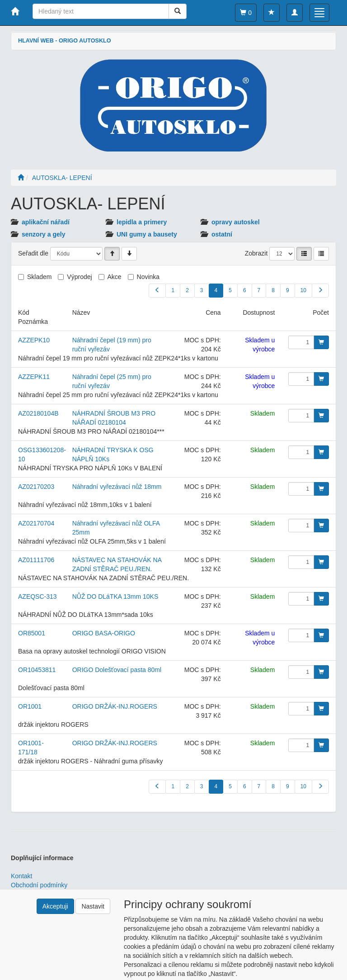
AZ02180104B (38, 413)
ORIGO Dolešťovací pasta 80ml (117, 670)
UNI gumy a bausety (147, 234)
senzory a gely (44, 234)
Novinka (148, 277)
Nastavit (93, 906)
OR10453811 (37, 670)
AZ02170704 (36, 523)
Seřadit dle (33, 253)
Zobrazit (256, 253)
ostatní (222, 234)
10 (303, 290)
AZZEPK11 (34, 377)
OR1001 (30, 706)
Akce (115, 277)
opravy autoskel (236, 222)
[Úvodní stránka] (21, 178)
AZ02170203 (36, 487)
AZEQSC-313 (38, 597)
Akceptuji (55, 906)
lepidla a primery (142, 222)
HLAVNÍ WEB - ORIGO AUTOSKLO (64, 41)
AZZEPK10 (34, 340)
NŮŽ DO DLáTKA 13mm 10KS (115, 597)
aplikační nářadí (46, 222)
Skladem (39, 277)
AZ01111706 (36, 560)
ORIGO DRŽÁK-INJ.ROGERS (115, 706)
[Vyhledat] (178, 11)
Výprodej (79, 277)
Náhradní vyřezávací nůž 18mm (117, 487)
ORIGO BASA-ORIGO (104, 633)
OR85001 (32, 633)
